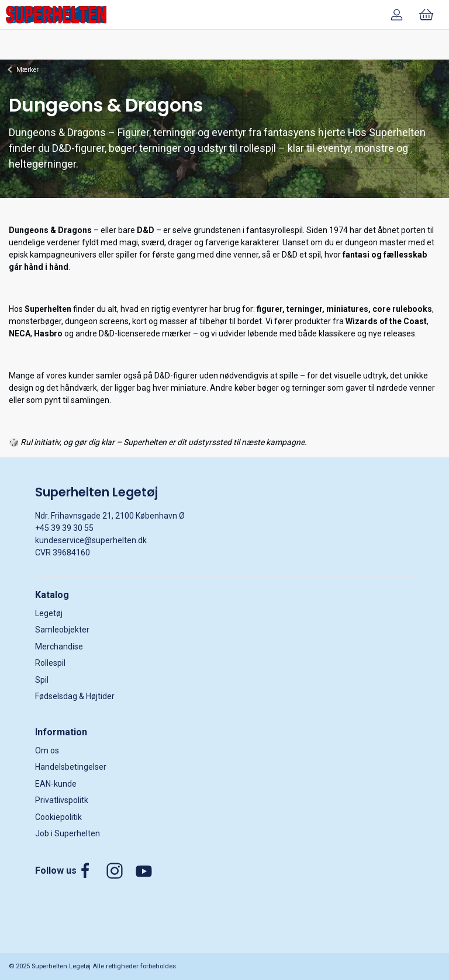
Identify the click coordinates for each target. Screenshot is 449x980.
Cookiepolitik (58, 817)
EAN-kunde (56, 784)
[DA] (56, 15)
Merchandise (59, 647)
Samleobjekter (62, 630)
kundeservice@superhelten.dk (91, 540)
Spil (42, 680)
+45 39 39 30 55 (64, 528)
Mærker (27, 70)
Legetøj (49, 613)
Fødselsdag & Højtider (75, 696)
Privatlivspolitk (62, 800)
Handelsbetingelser (71, 767)
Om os (47, 750)
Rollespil (50, 663)
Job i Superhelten (68, 833)
